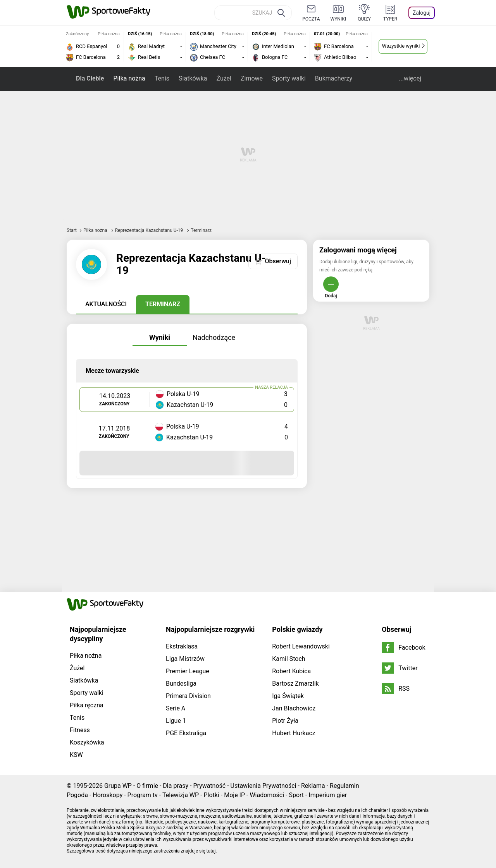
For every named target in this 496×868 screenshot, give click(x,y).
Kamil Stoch (288, 659)
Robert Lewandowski (301, 646)
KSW (76, 755)
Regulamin (344, 786)
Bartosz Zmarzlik (295, 684)
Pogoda (77, 795)
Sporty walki (289, 78)
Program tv (143, 795)
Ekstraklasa (182, 646)
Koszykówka (87, 742)
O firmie (147, 786)
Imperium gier (328, 795)
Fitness (80, 730)
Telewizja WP (181, 795)
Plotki (212, 795)
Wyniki (160, 337)
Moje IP (234, 795)
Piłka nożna (129, 78)
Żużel (224, 78)
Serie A (176, 708)
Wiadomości (267, 795)
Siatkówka (193, 78)
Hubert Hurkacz (294, 733)
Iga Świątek (288, 696)
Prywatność (209, 786)
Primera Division (188, 696)
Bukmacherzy (334, 78)
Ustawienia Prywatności (263, 786)
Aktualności (106, 304)
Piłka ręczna (87, 705)
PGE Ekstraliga (186, 733)
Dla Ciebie (90, 78)
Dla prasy (176, 786)
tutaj (211, 851)
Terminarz (163, 304)
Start (72, 230)
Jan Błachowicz (294, 708)
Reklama (313, 786)
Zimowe (252, 78)
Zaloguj (422, 13)
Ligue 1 (176, 721)
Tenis (162, 78)
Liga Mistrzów (185, 659)
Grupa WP (118, 786)
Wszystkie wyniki (401, 46)
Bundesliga (181, 684)
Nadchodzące (214, 337)
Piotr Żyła (285, 721)
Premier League (188, 671)
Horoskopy (108, 795)
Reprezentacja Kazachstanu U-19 (150, 230)
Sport (296, 795)
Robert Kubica (291, 671)
